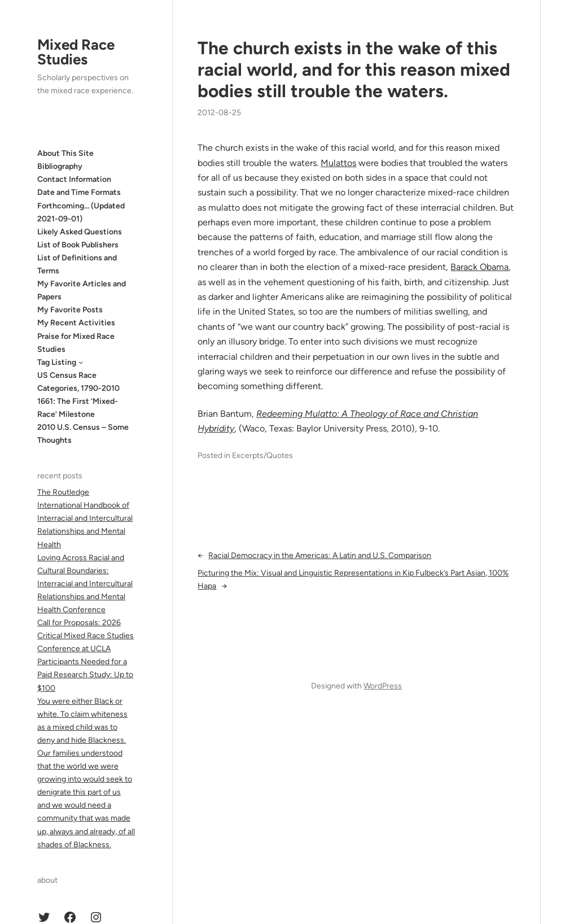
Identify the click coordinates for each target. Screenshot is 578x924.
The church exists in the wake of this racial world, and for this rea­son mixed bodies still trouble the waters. (354, 69)
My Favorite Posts (70, 310)
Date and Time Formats (79, 192)
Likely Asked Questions (80, 232)
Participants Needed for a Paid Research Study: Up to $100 (85, 675)
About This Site (65, 153)
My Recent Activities (76, 323)
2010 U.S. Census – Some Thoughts (83, 434)
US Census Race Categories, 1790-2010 (78, 382)
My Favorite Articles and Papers (82, 290)
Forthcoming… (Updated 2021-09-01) (81, 212)
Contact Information (74, 179)
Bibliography (60, 166)
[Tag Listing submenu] (81, 362)
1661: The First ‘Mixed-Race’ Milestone (78, 408)
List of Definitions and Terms (77, 264)
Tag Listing (57, 362)
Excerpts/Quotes (262, 456)
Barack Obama (480, 267)
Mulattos (338, 163)
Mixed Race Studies (76, 52)
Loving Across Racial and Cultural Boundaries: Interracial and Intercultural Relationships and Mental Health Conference (85, 584)
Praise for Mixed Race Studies (76, 343)
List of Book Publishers (78, 245)
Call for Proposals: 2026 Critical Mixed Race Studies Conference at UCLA (86, 636)
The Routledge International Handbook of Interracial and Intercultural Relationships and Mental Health (85, 518)
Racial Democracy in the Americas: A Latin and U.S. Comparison (320, 555)
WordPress (383, 686)
